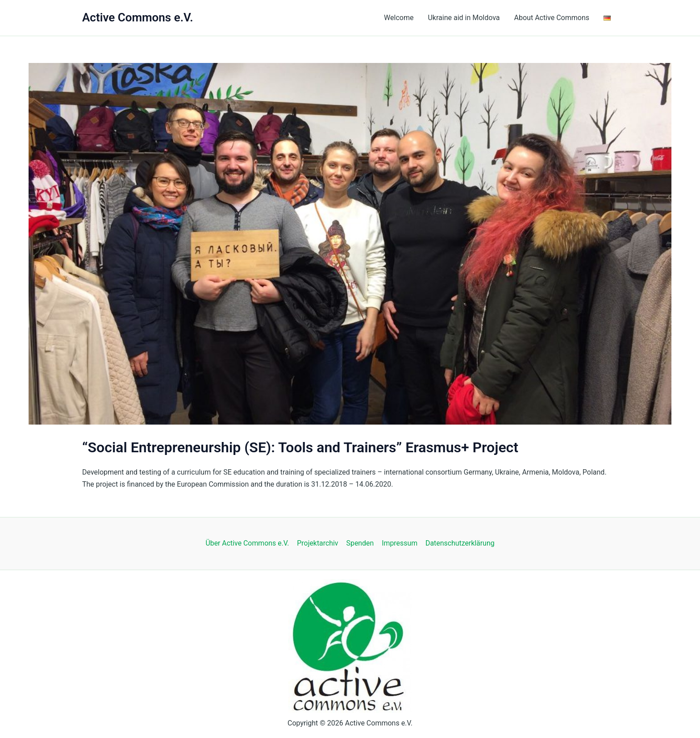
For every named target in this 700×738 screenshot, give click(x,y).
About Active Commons (552, 18)
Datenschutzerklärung (459, 543)
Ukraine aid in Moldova (464, 18)
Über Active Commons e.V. (248, 543)
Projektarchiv (319, 543)
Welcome (399, 18)
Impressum (399, 543)
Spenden (360, 543)
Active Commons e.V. (138, 17)
